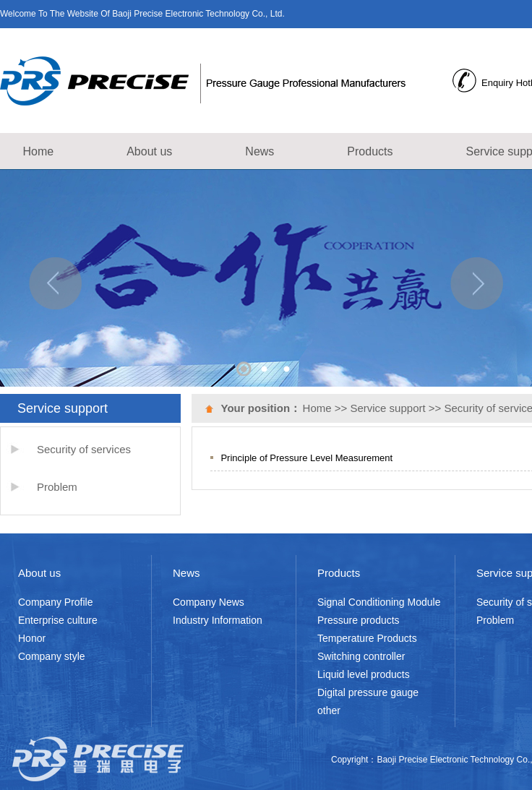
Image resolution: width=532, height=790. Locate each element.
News (259, 151)
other (329, 710)
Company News (209, 602)
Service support (387, 408)
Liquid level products (364, 674)
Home (39, 151)
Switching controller (361, 656)
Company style (52, 656)
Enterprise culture (58, 620)
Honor (32, 638)
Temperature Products (367, 638)
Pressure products (359, 620)
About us (149, 151)
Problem (57, 487)
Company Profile (56, 602)
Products (370, 151)
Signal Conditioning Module (379, 602)
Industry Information (218, 620)
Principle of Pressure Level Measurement (306, 458)
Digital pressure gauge (368, 692)
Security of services (84, 449)
